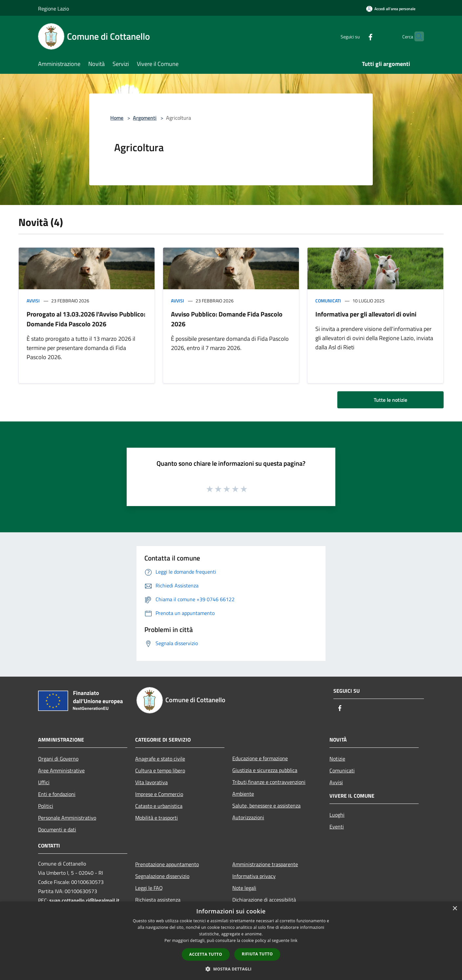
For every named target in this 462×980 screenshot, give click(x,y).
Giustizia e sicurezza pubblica (265, 770)
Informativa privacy (254, 876)
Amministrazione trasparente (265, 864)
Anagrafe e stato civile (160, 759)
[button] (231, 969)
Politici (46, 806)
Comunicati (328, 301)
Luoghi (337, 815)
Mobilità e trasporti (157, 818)
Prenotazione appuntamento (167, 864)
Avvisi (33, 301)
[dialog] (231, 941)
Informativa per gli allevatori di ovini (366, 314)
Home (117, 118)
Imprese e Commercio (159, 794)
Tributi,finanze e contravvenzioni (269, 782)
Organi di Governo (58, 759)
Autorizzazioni (248, 817)
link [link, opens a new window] (294, 940)
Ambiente (243, 794)
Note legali (244, 888)
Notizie (337, 759)
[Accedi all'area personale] (391, 9)
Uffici (44, 782)
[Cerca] (416, 36)
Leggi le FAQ (149, 888)
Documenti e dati (57, 829)
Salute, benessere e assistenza (266, 806)
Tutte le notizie (390, 400)
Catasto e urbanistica (159, 806)
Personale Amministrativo (67, 818)
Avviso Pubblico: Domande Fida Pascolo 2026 (227, 319)
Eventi (337, 827)
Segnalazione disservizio (162, 876)
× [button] (455, 909)
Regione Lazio (53, 9)
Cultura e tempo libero (160, 770)
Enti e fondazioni (57, 794)
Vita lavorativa (151, 782)
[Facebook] (358, 36)
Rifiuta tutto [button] (257, 954)
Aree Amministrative (61, 770)
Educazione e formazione (260, 758)
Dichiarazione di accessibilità (264, 900)
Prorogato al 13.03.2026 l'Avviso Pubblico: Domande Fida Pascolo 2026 (86, 319)
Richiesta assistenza (158, 900)
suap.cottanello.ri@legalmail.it (85, 900)
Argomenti (145, 118)
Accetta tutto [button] (206, 954)
